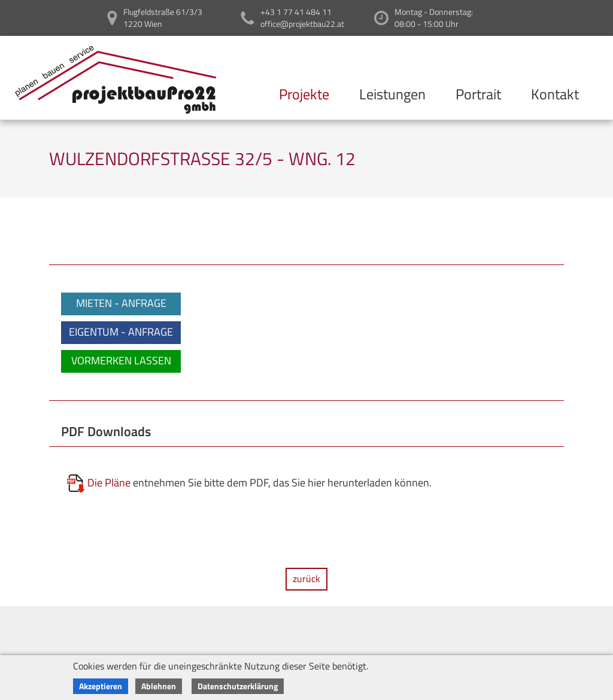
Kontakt (555, 94)
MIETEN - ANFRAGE (121, 303)
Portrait (478, 94)
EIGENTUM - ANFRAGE (121, 332)
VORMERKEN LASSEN (121, 360)
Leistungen (392, 94)
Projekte (304, 94)
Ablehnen (159, 686)
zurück (306, 579)
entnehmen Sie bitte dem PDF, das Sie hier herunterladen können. (249, 484)
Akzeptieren (101, 686)
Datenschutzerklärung (238, 686)
